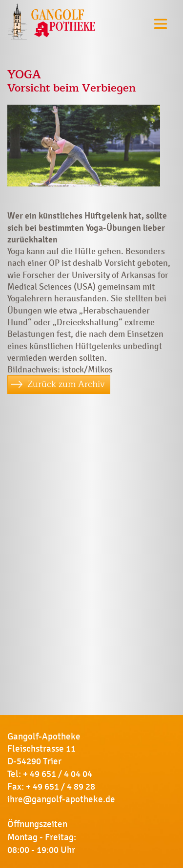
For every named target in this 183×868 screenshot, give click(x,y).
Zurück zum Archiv (66, 384)
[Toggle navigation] (161, 24)
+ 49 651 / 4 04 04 (58, 774)
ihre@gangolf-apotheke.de (61, 799)
